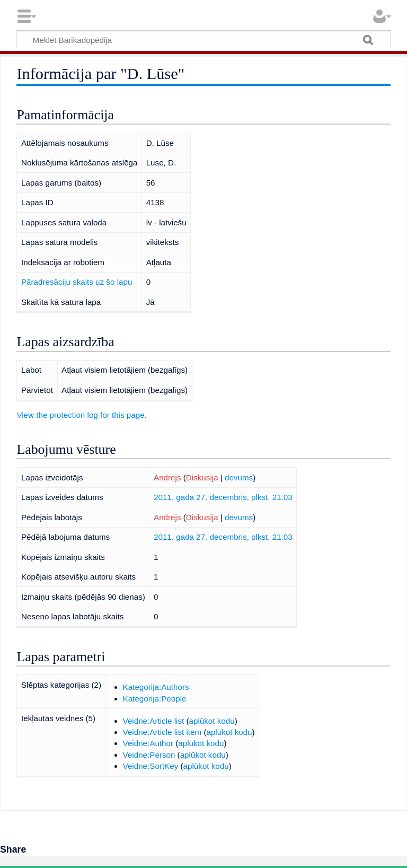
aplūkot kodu (212, 721)
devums (239, 477)
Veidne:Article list (154, 721)
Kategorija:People (155, 699)
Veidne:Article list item (162, 732)
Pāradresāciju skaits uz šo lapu (77, 282)
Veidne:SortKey (151, 766)
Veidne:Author (148, 743)
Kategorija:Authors (156, 687)
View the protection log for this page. (81, 415)
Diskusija (202, 477)
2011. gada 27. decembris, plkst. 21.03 (223, 497)
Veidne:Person (149, 755)
